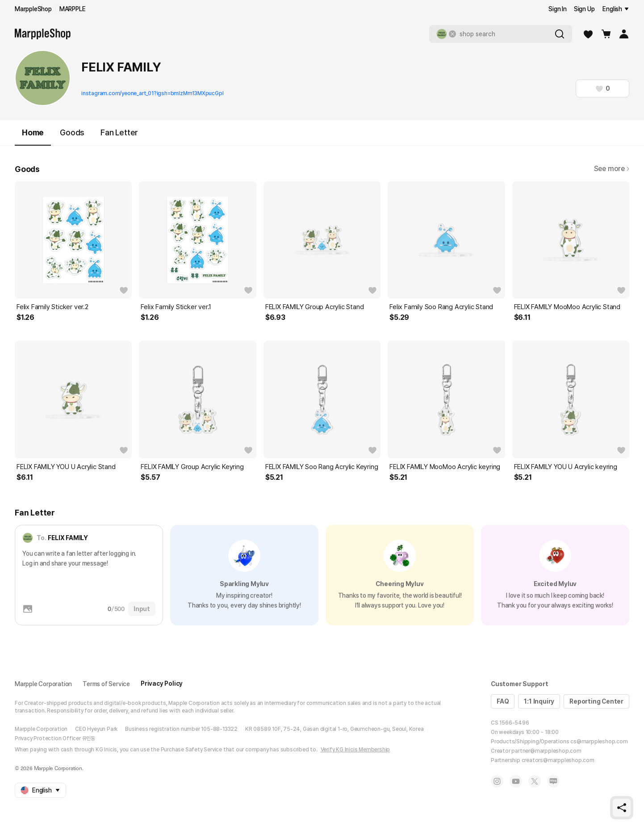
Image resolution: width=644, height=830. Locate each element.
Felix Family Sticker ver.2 (52, 307)
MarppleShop (33, 9)
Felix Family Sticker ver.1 (176, 307)
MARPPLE (73, 9)
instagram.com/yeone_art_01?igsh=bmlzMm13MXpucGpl (152, 93)
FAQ (503, 701)
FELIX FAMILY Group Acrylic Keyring (192, 467)
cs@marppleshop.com (599, 742)
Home (33, 136)
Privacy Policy (162, 683)
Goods (72, 132)
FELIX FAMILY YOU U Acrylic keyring (566, 467)
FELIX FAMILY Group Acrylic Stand (315, 307)
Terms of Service (106, 684)
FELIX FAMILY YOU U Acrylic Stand (66, 467)
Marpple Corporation (43, 684)
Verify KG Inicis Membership (355, 750)
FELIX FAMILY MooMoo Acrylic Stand (567, 307)
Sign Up (584, 9)
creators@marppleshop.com (558, 760)
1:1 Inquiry (539, 701)
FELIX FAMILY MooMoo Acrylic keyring (445, 467)
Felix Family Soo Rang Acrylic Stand (441, 307)
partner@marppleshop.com (546, 751)
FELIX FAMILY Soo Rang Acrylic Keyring (322, 467)
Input (142, 609)
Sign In (558, 9)
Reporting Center (596, 701)
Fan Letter (119, 132)
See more (612, 169)
